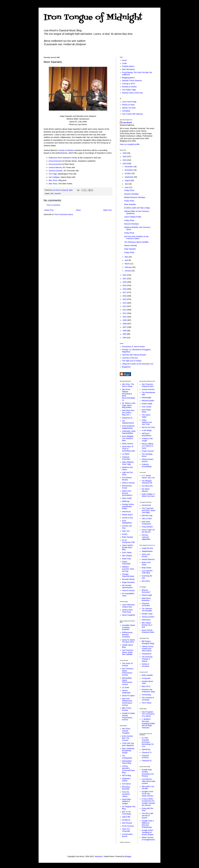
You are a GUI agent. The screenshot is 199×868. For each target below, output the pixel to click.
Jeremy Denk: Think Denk (128, 611)
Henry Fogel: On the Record (148, 531)
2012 (125, 310)
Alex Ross (53, 180)
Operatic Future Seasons (132, 81)
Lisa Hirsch (127, 123)
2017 (125, 292)
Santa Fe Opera (128, 696)
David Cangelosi (129, 615)
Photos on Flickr (128, 105)
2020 (125, 282)
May (127, 257)
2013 (125, 306)
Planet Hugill (147, 595)
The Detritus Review (127, 479)
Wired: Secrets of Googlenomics (148, 839)
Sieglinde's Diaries (126, 780)
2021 (125, 279)
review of (66, 150)
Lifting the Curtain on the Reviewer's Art (138, 364)
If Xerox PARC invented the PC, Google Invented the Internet (148, 802)
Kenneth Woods (128, 579)
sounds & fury (128, 518)
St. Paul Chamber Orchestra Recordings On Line (148, 742)
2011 (125, 313)
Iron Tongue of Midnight (93, 17)
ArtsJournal (146, 505)
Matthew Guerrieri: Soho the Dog (128, 569)
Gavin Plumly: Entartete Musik (148, 631)
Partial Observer (148, 559)
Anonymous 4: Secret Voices (133, 347)
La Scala (126, 687)
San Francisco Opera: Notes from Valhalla (128, 652)
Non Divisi (146, 581)
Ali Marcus (126, 820)
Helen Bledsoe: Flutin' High (128, 463)
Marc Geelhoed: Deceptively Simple (128, 751)
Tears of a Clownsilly (126, 830)
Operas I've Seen (129, 108)
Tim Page (53, 174)
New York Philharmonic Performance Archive (127, 702)
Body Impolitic (147, 675)
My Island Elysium (146, 490)
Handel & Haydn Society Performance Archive (129, 716)
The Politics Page (129, 90)
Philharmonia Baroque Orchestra (127, 635)
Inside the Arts (151, 545)
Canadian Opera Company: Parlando (129, 627)
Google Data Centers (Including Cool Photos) (148, 773)
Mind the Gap (147, 516)
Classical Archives (145, 757)
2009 (125, 320)
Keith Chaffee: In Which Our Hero (148, 495)
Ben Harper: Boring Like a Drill (147, 625)
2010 (125, 317)
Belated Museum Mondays (135, 197)
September (129, 177)
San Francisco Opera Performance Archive (128, 672)
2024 (125, 160)
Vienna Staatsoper (126, 692)
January (128, 271)
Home (78, 210)
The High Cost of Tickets (132, 361)
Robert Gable (147, 404)
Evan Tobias (127, 553)
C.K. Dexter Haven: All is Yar (148, 477)
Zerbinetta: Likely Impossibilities (129, 432)
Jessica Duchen (148, 617)
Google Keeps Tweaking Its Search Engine (148, 832)
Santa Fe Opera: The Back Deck (129, 641)
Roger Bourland (128, 582)
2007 (125, 327)
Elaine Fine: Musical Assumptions (127, 493)
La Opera (126, 454)
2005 (125, 334)
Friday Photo (129, 190)
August (128, 180)
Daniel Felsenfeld (126, 563)
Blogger (128, 856)
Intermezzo (126, 512)
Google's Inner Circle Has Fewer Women (148, 794)
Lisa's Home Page (129, 102)
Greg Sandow (147, 527)
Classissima (147, 654)
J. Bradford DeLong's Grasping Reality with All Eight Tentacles (148, 723)
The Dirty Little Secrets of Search (147, 816)
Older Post (107, 210)
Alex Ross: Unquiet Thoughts (126, 731)
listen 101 (126, 531)
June (127, 187)
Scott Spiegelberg (127, 522)
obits (52, 194)
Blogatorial (126, 367)
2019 (125, 285)
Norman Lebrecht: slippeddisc (146, 537)
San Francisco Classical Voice (148, 385)
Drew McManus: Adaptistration (128, 427)
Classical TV (147, 752)
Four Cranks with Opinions (133, 114)
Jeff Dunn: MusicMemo (147, 435)
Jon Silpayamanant (128, 422)
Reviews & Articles (129, 87)
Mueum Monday (131, 245)
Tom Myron (126, 784)
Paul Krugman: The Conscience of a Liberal (148, 714)
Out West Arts (147, 486)
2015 (125, 299)
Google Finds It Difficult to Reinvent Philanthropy (148, 824)
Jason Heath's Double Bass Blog (128, 547)
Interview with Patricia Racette (134, 355)
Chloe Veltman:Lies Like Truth (147, 422)
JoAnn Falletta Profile (133, 217)
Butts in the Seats (146, 564)
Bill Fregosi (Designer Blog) (148, 642)
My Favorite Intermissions (127, 586)
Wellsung (126, 501)
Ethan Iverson (128, 444)
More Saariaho (130, 204)
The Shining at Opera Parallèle (136, 242)
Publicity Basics (128, 66)
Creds (124, 63)
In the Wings (147, 430)
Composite (146, 678)
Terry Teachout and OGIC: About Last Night (149, 510)
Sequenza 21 (127, 418)
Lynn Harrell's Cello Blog (147, 572)
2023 (125, 164)
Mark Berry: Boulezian (146, 599)
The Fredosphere (127, 757)
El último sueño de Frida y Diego (137, 208)
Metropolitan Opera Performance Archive (127, 681)
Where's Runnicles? (146, 591)
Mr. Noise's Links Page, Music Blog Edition (129, 405)
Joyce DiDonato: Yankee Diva (129, 606)
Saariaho (58, 194)
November (129, 170)
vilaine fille (126, 817)
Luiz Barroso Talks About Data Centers (148, 781)
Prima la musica (128, 590)
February (128, 267)
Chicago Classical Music (128, 575)
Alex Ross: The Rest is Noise (128, 385)
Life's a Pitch (147, 519)
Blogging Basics (128, 78)
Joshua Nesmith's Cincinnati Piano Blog (128, 769)
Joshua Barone (55, 167)
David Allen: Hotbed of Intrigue (127, 801)
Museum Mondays (131, 194)
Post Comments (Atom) (64, 214)
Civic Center (147, 407)
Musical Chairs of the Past (132, 93)
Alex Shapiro (127, 556)
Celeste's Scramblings (147, 465)
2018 (125, 289)
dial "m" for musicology (127, 813)
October (128, 173)
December (129, 167)
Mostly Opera (127, 515)
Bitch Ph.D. (146, 686)
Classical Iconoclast (126, 458)
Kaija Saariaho (130, 249)
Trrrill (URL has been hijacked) (128, 744)
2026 (125, 153)
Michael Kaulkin (148, 401)
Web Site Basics (129, 69)
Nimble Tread (147, 614)
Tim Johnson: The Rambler (147, 610)
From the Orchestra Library (126, 794)
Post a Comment (53, 205)
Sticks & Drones (128, 483)
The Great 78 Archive (127, 664)
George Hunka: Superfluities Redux (128, 506)
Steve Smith (127, 498)
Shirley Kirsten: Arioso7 (148, 460)
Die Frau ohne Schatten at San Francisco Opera (136, 238)
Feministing (146, 695)
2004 (125, 338)
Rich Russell (127, 823)
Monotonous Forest (127, 487)
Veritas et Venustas (145, 665)
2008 (125, 324)
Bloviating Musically (126, 788)
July (126, 184)
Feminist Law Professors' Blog (148, 691)
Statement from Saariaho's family (63, 158)
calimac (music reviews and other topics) (148, 649)
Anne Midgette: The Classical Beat (128, 438)
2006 (125, 331)
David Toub (127, 559)
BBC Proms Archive (127, 709)
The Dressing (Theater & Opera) (147, 659)
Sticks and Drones (146, 555)
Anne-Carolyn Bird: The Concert (128, 738)
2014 (125, 303)
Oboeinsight (147, 398)
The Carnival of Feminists (148, 699)
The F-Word (146, 703)
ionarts (125, 534)
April (127, 260)
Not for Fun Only (148, 427)
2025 (125, 157)
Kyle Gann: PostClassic (146, 523)
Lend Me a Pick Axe (130, 358)
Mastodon (99, 856)
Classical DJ (147, 761)
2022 (125, 275)
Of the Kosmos (128, 826)
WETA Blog (127, 775)
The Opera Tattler (146, 416)
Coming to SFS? (129, 84)
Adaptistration (147, 551)
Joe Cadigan (54, 177)
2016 (125, 296)
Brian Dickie (147, 568)
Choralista (126, 111)
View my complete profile (130, 144)
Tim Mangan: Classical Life (147, 482)
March (127, 264)
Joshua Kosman (56, 171)
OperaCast (146, 749)
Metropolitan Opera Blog (127, 762)
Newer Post (49, 210)
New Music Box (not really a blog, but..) (128, 413)
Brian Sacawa (128, 537)
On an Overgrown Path (128, 541)
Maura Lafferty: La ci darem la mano (148, 446)
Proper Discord (148, 451)
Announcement (55, 161)
